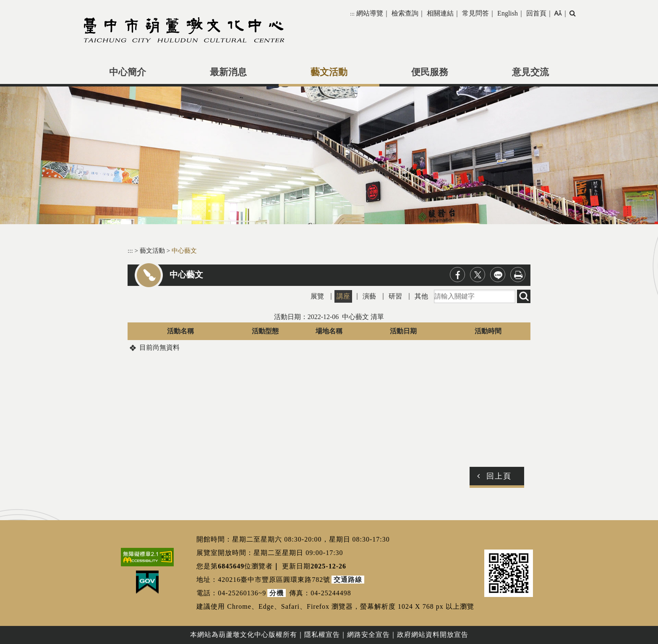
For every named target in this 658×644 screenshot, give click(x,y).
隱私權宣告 (322, 635)
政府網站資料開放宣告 (433, 635)
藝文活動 (329, 72)
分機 (277, 593)
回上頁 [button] (499, 476)
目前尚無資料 (159, 347)
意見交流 (530, 72)
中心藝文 (184, 250)
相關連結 (440, 13)
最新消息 (228, 72)
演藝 (369, 296)
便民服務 (430, 72)
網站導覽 (370, 13)
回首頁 (536, 13)
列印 (518, 275)
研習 (395, 296)
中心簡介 (128, 72)
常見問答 (475, 13)
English (508, 13)
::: (352, 14)
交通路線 (348, 580)
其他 (421, 296)
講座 (343, 296)
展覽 (317, 296)
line (498, 275)
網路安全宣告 (368, 635)
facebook (457, 275)
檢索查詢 (405, 13)
